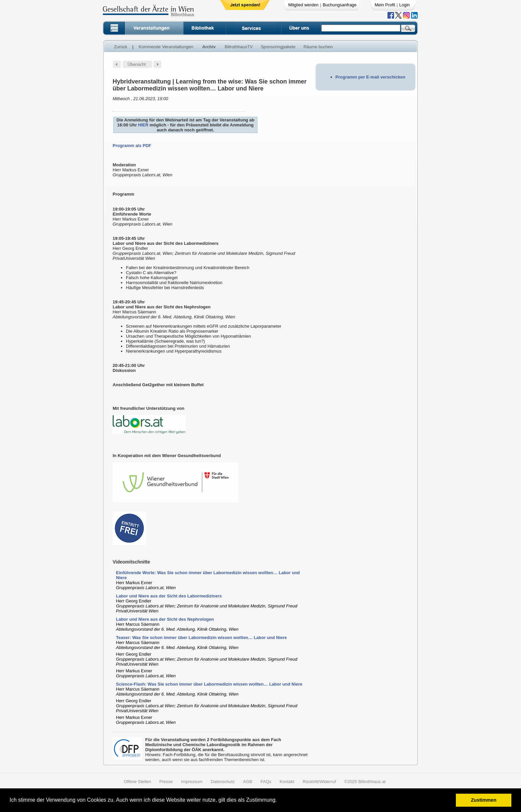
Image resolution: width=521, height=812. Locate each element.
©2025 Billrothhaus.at (365, 782)
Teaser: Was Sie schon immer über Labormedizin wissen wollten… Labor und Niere (201, 638)
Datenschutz (223, 782)
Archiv (209, 47)
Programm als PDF (132, 146)
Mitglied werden (304, 5)
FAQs (266, 782)
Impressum (192, 782)
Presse (166, 782)
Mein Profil (385, 5)
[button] (279, 801)
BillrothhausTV (239, 47)
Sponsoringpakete (278, 47)
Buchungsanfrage (340, 5)
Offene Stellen (137, 782)
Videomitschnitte (131, 562)
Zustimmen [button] (484, 800)
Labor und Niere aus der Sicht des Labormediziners (169, 596)
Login (405, 5)
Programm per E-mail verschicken (370, 77)
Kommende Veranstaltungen (166, 47)
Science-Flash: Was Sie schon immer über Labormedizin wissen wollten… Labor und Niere (209, 684)
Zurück (121, 47)
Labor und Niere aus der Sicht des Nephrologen (165, 619)
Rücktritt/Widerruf (319, 782)
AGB (248, 782)
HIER (143, 125)
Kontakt (287, 782)
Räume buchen (318, 47)
